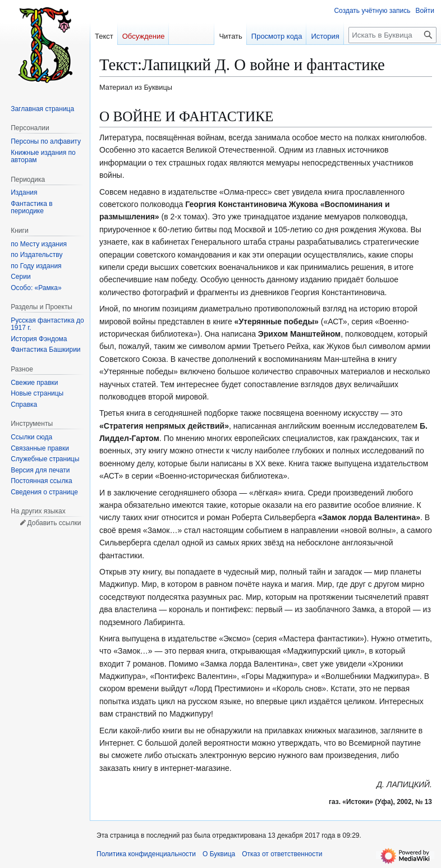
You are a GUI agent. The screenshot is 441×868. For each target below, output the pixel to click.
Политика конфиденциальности (146, 854)
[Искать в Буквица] (392, 35)
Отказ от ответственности (282, 854)
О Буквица (219, 854)
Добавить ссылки (54, 523)
